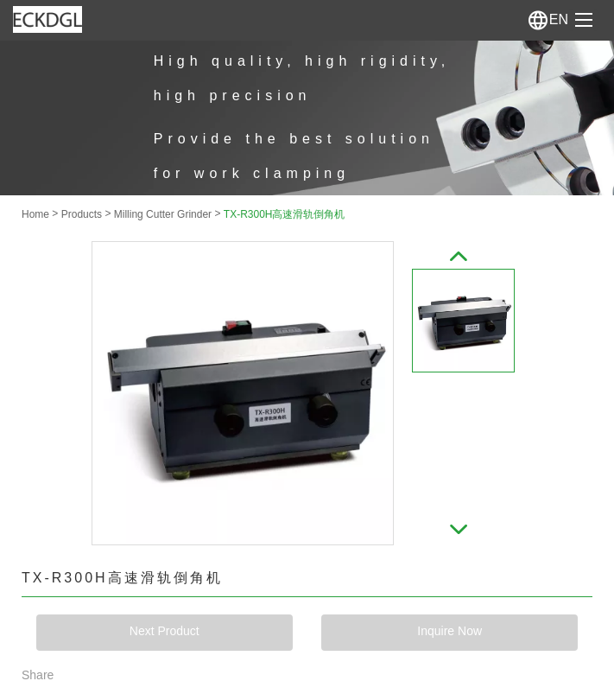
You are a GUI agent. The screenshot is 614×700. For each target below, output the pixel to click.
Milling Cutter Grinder (163, 214)
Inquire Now (449, 631)
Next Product (165, 631)
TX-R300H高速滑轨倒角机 (285, 214)
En (548, 20)
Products (82, 214)
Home (35, 214)
